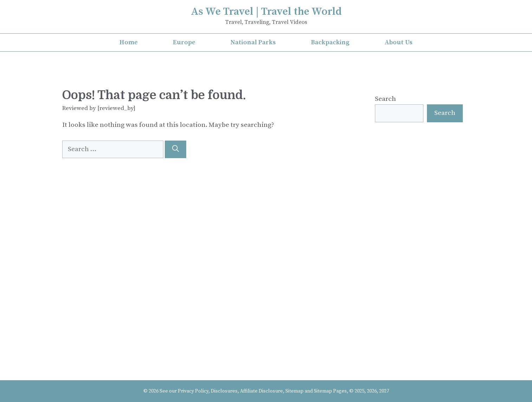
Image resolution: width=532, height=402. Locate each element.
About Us (399, 42)
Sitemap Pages (330, 391)
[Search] (176, 150)
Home (129, 42)
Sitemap (294, 391)
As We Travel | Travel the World (266, 12)
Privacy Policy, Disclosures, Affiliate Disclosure (230, 391)
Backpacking (330, 42)
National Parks (253, 42)
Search (385, 99)
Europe (184, 42)
